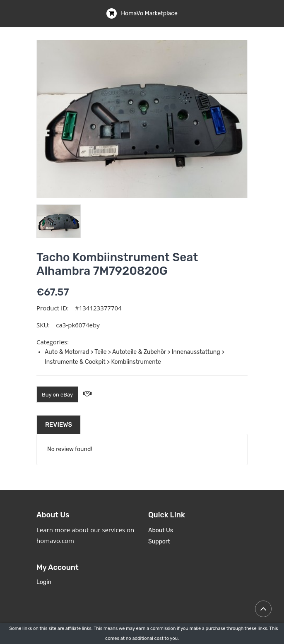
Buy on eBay (57, 395)
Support (159, 542)
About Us (161, 530)
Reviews (59, 425)
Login (44, 582)
